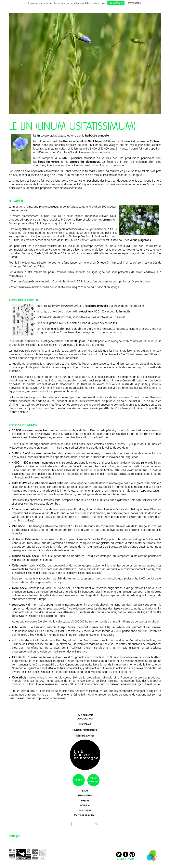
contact (79, 778)
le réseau (85, 723)
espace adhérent (93, 779)
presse (85, 799)
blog (85, 789)
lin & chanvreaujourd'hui (85, 715)
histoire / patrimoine (85, 728)
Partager (14, 834)
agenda (85, 804)
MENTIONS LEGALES (126, 857)
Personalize (135, 3)
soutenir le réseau (85, 814)
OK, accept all (116, 3)
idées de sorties (85, 734)
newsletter (85, 794)
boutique (85, 809)
